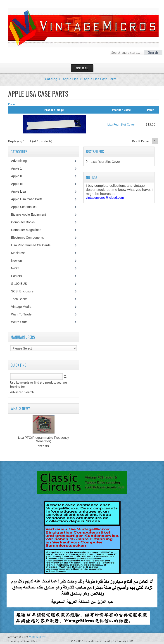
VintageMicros (38, 637)
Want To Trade (21, 314)
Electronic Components (30, 238)
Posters (19, 276)
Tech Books (23, 299)
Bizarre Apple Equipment (31, 215)
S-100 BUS (21, 284)
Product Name (121, 110)
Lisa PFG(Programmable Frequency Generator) (44, 439)
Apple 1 (19, 168)
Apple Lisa (70, 79)
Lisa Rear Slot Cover (121, 124)
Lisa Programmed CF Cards (33, 245)
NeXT (15, 268)
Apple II (19, 176)
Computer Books (26, 222)
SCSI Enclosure (25, 291)
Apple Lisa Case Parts (100, 79)
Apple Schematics (26, 207)
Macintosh (21, 253)
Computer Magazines (29, 230)
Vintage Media (24, 307)
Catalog (51, 79)
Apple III (19, 184)
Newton (16, 261)
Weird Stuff (21, 322)
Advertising (21, 161)
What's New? (20, 408)
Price (12, 104)
